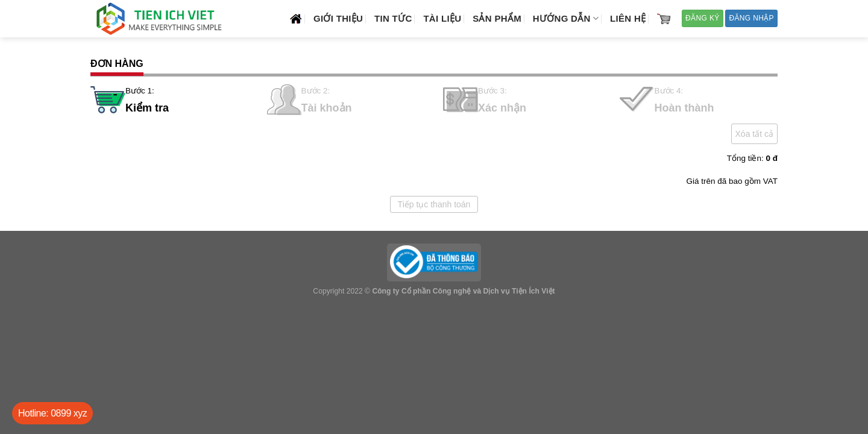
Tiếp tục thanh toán (434, 204)
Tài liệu (442, 18)
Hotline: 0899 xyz (52, 413)
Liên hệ (628, 18)
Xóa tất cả (754, 134)
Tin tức (393, 18)
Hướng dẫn (566, 18)
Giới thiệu (338, 18)
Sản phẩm (497, 18)
